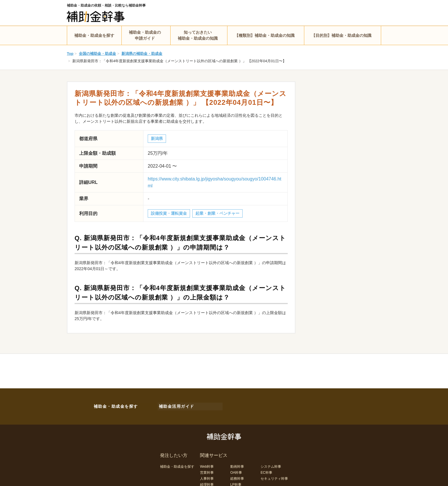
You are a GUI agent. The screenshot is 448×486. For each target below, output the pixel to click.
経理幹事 (207, 483)
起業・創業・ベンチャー (217, 213)
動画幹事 (237, 465)
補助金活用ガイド (175, 405)
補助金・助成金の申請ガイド (145, 35)
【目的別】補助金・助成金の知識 (341, 35)
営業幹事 (207, 471)
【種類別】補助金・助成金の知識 (265, 35)
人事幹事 (207, 477)
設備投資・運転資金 (169, 213)
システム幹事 (271, 465)
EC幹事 (266, 471)
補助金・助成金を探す (94, 35)
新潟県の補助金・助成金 (142, 54)
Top (70, 54)
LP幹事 (236, 483)
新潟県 (157, 138)
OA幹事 (236, 471)
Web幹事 (207, 465)
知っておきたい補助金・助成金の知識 (198, 35)
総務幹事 (237, 477)
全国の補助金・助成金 (97, 54)
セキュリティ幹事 (274, 477)
